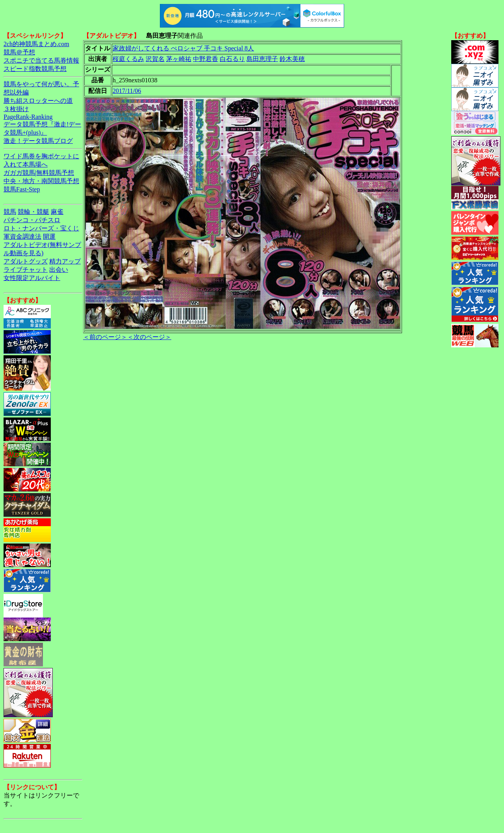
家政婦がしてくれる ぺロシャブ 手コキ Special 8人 (183, 48)
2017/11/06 (127, 91)
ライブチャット (26, 270)
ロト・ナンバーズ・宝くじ (41, 228)
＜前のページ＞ (105, 337)
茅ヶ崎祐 (179, 59)
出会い (59, 270)
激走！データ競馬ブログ (38, 141)
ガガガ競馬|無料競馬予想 (39, 173)
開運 (49, 237)
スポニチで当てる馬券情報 (41, 60)
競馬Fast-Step (22, 189)
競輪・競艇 (33, 212)
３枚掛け (16, 109)
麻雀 (57, 212)
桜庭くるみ (128, 59)
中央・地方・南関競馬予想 (41, 181)
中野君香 (206, 59)
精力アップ (65, 261)
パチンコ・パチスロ (32, 220)
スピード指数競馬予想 (35, 69)
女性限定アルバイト (32, 278)
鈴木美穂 (292, 59)
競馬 (10, 212)
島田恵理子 (262, 59)
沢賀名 (155, 59)
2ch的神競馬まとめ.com (36, 44)
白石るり (232, 59)
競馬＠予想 (19, 52)
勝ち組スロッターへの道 (38, 101)
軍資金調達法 (22, 237)
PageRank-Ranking (28, 117)
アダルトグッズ (26, 261)
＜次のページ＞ (149, 337)
